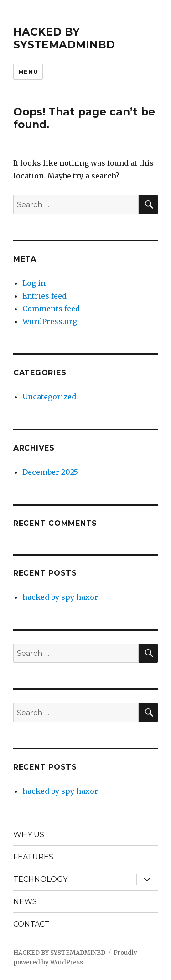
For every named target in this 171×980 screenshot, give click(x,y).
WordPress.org (50, 321)
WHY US (29, 835)
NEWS (25, 902)
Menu (28, 72)
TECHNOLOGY (40, 879)
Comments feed (51, 309)
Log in (34, 283)
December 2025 (50, 472)
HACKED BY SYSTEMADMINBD (64, 38)
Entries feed (44, 296)
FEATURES (33, 857)
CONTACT (31, 924)
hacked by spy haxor (60, 597)
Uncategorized (49, 397)
